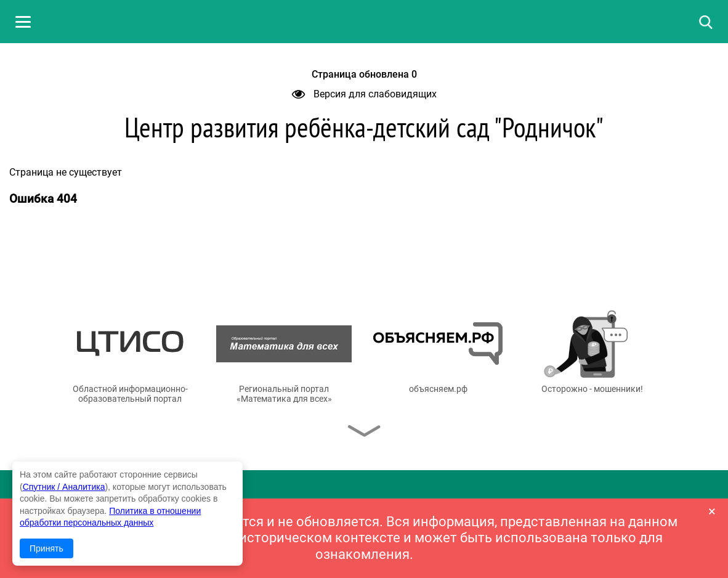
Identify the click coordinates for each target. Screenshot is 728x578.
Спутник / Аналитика (64, 487)
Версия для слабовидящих (364, 94)
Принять (47, 548)
